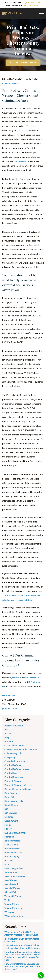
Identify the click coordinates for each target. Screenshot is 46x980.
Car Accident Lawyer (15, 745)
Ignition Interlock (13, 840)
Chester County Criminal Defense (21, 749)
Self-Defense (11, 872)
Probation (9, 860)
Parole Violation (12, 848)
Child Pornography (13, 753)
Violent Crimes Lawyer (16, 908)
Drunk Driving (11, 805)
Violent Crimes (12, 904)
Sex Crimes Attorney (15, 876)
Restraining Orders (14, 868)
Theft (7, 900)
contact (16, 677)
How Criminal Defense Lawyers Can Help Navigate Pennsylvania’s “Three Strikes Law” (22, 966)
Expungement (11, 820)
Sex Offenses (11, 880)
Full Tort (8, 828)
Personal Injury (12, 856)
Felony (8, 824)
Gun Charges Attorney (15, 832)
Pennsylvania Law (13, 852)
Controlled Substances (15, 761)
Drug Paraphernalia (14, 801)
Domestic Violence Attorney (18, 785)
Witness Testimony (14, 916)
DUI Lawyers (11, 813)
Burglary (9, 741)
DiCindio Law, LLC (11, 695)
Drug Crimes (11, 793)
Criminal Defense (11, 84)
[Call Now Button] (41, 975)
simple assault (20, 161)
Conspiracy (10, 757)
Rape (7, 864)
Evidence (9, 816)
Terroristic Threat (13, 896)
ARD (7, 729)
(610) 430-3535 (33, 3)
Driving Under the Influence (18, 789)
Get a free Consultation (23, 63)
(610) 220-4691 (30, 5)
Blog (7, 737)
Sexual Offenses (12, 888)
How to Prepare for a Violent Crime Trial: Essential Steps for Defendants (22, 946)
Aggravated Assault (14, 725)
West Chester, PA (32, 677)
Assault (8, 733)
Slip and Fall (10, 892)
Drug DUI (9, 797)
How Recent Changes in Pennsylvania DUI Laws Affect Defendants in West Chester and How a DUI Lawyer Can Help (23, 956)
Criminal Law (11, 773)
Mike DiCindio (11, 844)
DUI (6, 809)
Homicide (9, 836)
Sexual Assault (11, 884)
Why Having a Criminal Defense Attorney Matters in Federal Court (21, 933)
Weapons (9, 912)
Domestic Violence (14, 781)
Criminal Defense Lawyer (17, 769)
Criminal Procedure (14, 777)
